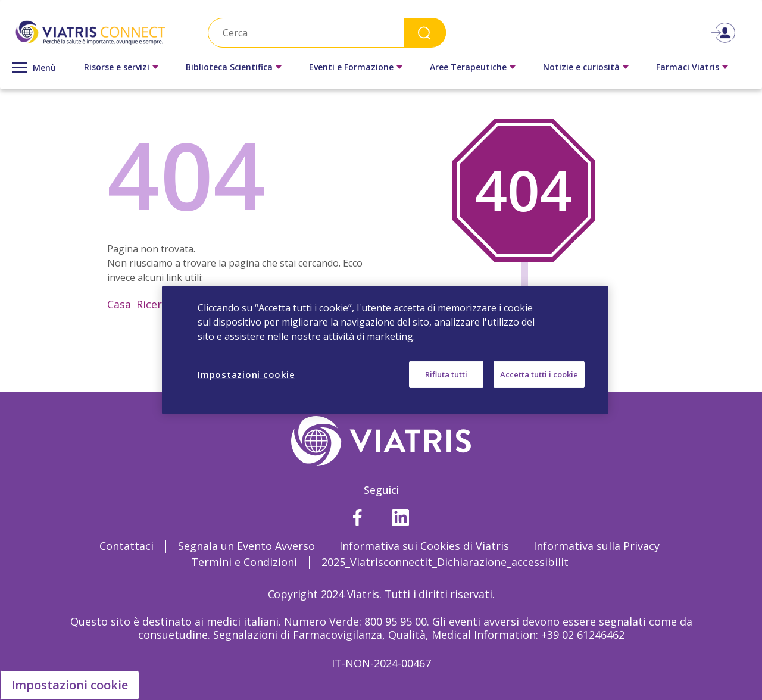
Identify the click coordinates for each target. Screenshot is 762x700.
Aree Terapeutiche (468, 67)
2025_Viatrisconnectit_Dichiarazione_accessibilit (445, 562)
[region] (385, 350)
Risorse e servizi (117, 67)
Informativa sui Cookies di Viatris (424, 546)
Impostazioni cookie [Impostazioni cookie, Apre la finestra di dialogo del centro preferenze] (246, 374)
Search (425, 32)
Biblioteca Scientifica (229, 67)
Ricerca (155, 304)
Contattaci (127, 546)
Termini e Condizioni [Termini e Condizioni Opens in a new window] (244, 562)
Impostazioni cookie (70, 685)
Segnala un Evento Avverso (246, 546)
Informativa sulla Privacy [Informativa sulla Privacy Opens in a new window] (597, 546)
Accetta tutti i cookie (539, 374)
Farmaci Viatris (688, 67)
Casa (119, 304)
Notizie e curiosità (581, 67)
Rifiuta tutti (446, 374)
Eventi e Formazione (351, 67)
